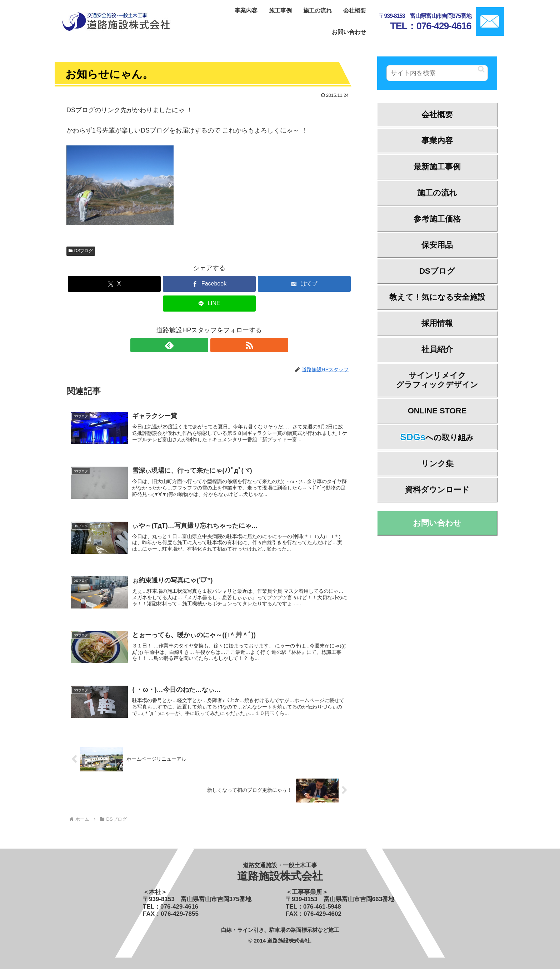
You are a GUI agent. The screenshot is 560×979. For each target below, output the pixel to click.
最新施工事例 (437, 167)
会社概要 (437, 115)
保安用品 (437, 245)
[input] (437, 73)
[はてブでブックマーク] (304, 284)
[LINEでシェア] (209, 304)
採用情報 (437, 323)
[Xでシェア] (114, 284)
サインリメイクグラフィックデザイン (437, 380)
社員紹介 (437, 349)
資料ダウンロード (437, 490)
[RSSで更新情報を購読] (217, 345)
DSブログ (81, 251)
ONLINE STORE (437, 411)
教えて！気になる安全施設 (437, 297)
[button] (481, 69)
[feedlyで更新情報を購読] (201, 345)
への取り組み (437, 437)
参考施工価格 (437, 219)
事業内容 (437, 141)
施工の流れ (437, 193)
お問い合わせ (437, 523)
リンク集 (437, 464)
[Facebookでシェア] (209, 284)
